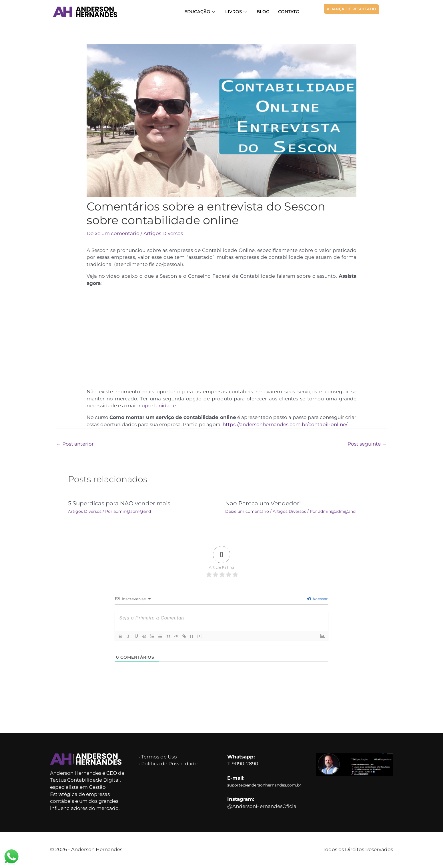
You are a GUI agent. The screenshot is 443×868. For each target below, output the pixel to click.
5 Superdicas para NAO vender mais (118, 504)
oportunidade (161, 406)
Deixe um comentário (114, 233)
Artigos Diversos (165, 233)
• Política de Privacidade (168, 764)
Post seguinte (366, 445)
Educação (204, 12)
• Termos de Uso (159, 758)
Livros (239, 12)
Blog (265, 12)
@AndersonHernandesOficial (264, 809)
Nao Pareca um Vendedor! (262, 504)
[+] (200, 637)
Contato (289, 12)
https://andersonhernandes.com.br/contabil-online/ (290, 425)
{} (192, 637)
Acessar (317, 600)
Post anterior (75, 445)
